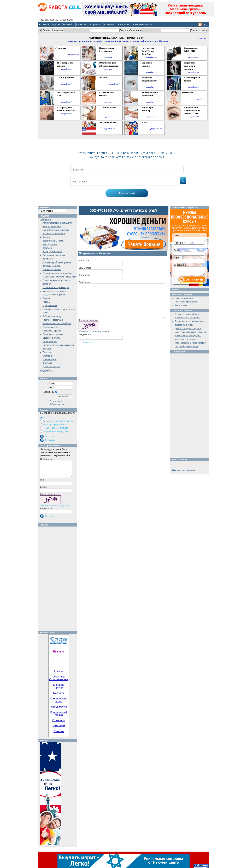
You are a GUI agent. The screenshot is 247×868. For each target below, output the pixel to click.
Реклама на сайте (143, 24)
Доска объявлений (63, 24)
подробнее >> (74, 54)
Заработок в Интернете (54, 234)
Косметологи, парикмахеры (56, 288)
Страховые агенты (51, 338)
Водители (47, 248)
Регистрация (56, 401)
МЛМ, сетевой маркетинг (54, 295)
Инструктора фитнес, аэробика (57, 273)
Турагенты (47, 352)
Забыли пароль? (58, 404)
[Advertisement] (59, 578)
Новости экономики (184, 298)
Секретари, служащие (53, 334)
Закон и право (181, 305)
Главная (45, 24)
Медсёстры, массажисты (54, 291)
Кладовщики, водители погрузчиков (60, 277)
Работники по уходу (52, 316)
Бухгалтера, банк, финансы (56, 230)
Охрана (46, 298)
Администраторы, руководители (58, 223)
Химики (46, 237)
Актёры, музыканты (52, 226)
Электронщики (49, 359)
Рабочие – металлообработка (57, 324)
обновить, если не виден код (94, 331)
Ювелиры (47, 363)
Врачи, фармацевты (52, 252)
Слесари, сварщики (52, 331)
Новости (82, 24)
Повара (46, 302)
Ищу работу (46, 370)
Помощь (110, 24)
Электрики (48, 356)
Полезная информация (186, 302)
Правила (96, 24)
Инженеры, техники (52, 270)
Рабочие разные (50, 327)
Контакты (124, 24)
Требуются (46, 219)
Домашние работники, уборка (57, 262)
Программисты (50, 306)
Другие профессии (51, 367)
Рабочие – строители (53, 320)
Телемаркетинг (50, 341)
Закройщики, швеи (51, 266)
